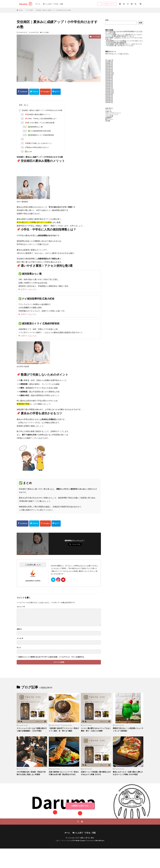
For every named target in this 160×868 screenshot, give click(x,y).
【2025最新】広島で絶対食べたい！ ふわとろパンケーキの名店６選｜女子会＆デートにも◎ (124, 45)
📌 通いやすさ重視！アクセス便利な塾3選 (37, 123)
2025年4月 (109, 71)
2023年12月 (110, 90)
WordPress (100, 840)
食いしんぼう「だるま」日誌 (53, 4)
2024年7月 (109, 79)
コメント (21, 607)
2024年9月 (109, 76)
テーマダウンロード (108, 4)
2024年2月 (109, 87)
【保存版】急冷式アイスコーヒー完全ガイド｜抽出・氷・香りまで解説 (64, 729)
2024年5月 (109, 82)
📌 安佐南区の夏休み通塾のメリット (35, 114)
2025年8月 (109, 66)
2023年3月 (109, 102)
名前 (19, 629)
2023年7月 (109, 96)
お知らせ (108, 111)
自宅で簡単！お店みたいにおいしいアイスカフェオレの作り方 (124, 38)
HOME (21, 10)
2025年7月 (109, 68)
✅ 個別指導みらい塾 (33, 127)
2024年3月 (109, 85)
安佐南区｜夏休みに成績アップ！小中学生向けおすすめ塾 (53, 10)
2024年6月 (109, 80)
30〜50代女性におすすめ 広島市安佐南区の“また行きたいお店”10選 (124, 32)
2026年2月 (109, 62)
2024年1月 (109, 88)
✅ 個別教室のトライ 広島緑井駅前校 (38, 135)
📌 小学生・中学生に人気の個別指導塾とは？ (39, 119)
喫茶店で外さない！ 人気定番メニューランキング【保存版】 (128, 729)
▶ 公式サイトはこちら (27, 289)
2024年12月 (110, 73)
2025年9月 (109, 65)
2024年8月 (109, 77)
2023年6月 (109, 98)
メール (20, 638)
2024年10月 (110, 74)
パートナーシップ (112, 115)
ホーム (38, 4)
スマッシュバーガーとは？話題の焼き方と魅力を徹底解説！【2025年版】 (32, 729)
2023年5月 (109, 99)
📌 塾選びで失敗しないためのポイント (36, 143)
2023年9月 (109, 94)
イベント (108, 110)
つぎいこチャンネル (87, 838)
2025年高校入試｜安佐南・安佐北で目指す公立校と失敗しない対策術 (31, 773)
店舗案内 (108, 118)
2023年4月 (109, 101)
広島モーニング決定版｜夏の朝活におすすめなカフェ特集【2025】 (96, 773)
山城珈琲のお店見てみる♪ (80, 806)
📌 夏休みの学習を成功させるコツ (35, 147)
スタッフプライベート (113, 113)
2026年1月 (109, 63)
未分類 (108, 121)
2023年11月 (110, 91)
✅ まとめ (26, 151)
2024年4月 (109, 84)
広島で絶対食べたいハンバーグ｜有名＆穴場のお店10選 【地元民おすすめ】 (64, 773)
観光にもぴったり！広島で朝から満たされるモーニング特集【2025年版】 (128, 773)
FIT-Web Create (79, 840)
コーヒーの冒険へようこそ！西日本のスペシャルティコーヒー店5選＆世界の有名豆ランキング (124, 35)
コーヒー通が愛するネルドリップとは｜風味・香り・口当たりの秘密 (96, 729)
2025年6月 (109, 70)
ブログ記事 (29, 10)
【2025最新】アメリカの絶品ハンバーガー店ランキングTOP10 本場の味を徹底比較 (124, 42)
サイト (19, 648)
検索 (107, 20)
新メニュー (109, 119)
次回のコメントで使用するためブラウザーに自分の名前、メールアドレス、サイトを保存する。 (52, 657)
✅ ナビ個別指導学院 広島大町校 (37, 131)
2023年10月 (110, 93)
